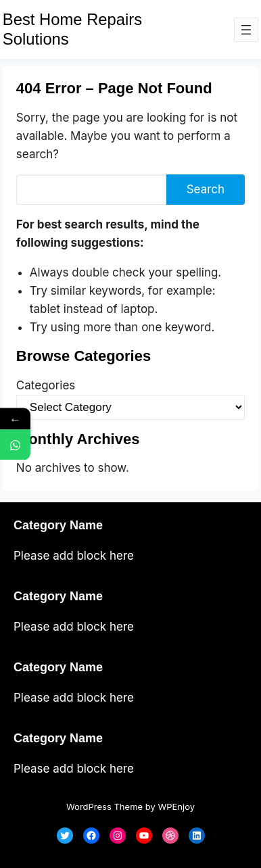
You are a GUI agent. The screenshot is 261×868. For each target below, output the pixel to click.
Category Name (58, 525)
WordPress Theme (104, 806)
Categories (46, 385)
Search (206, 189)
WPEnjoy (176, 806)
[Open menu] (246, 30)
